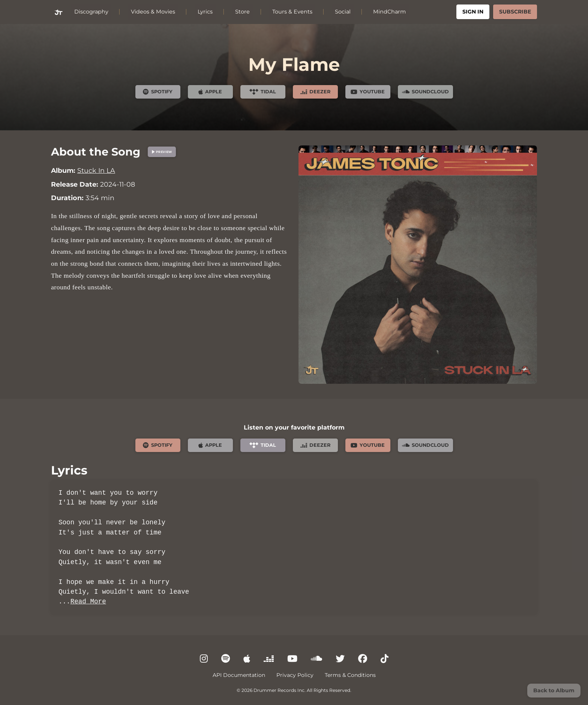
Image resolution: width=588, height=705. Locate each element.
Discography (91, 12)
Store (242, 12)
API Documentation (239, 675)
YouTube (368, 92)
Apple (210, 92)
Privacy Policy (295, 675)
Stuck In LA (96, 170)
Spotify (158, 92)
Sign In (473, 12)
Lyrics (205, 12)
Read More (88, 602)
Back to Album (554, 690)
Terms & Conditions (350, 675)
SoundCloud (425, 92)
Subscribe (515, 12)
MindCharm (389, 12)
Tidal (263, 92)
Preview (161, 152)
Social (343, 12)
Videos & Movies (153, 12)
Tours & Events (292, 12)
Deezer (315, 92)
